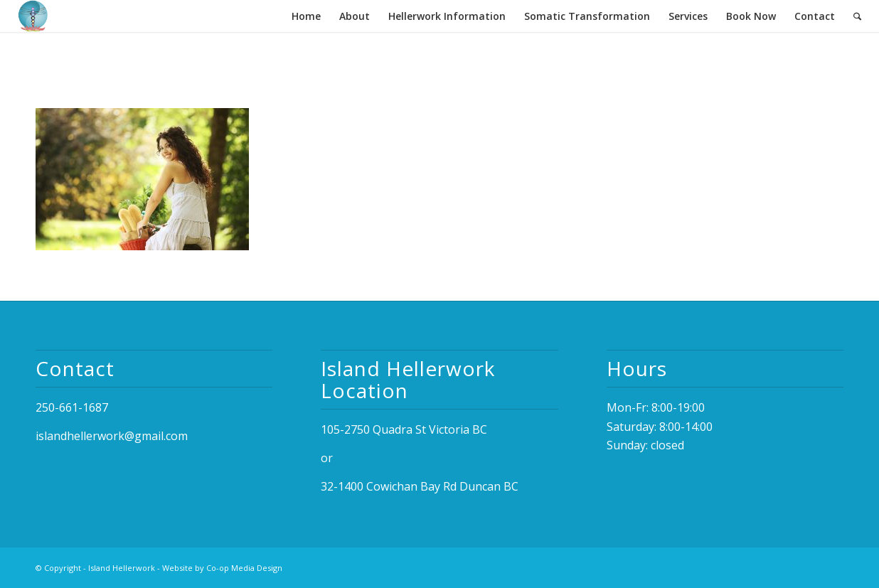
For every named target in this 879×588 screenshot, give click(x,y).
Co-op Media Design (244, 568)
